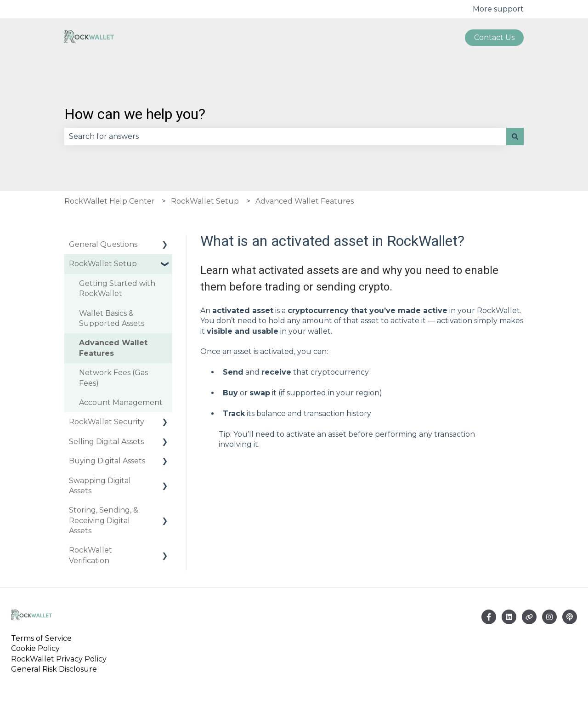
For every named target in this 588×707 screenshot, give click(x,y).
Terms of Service (43, 638)
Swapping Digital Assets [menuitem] (100, 486)
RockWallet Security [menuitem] (107, 422)
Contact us (494, 37)
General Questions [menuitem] (103, 244)
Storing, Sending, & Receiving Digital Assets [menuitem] (104, 520)
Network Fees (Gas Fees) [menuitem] (113, 378)
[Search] (515, 137)
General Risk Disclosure (54, 669)
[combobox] (285, 137)
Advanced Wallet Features (305, 201)
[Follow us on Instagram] (549, 617)
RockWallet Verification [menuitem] (90, 555)
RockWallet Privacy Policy (59, 659)
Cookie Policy (35, 648)
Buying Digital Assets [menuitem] (107, 461)
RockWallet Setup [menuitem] (103, 264)
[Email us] (509, 617)
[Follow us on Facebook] (489, 617)
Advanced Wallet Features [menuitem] (113, 348)
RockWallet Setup (205, 201)
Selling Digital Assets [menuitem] (106, 442)
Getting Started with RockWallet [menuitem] (117, 288)
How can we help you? (135, 114)
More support (498, 9)
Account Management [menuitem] (121, 402)
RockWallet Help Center (110, 201)
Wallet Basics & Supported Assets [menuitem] (112, 318)
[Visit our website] (529, 617)
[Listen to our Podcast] (570, 617)
